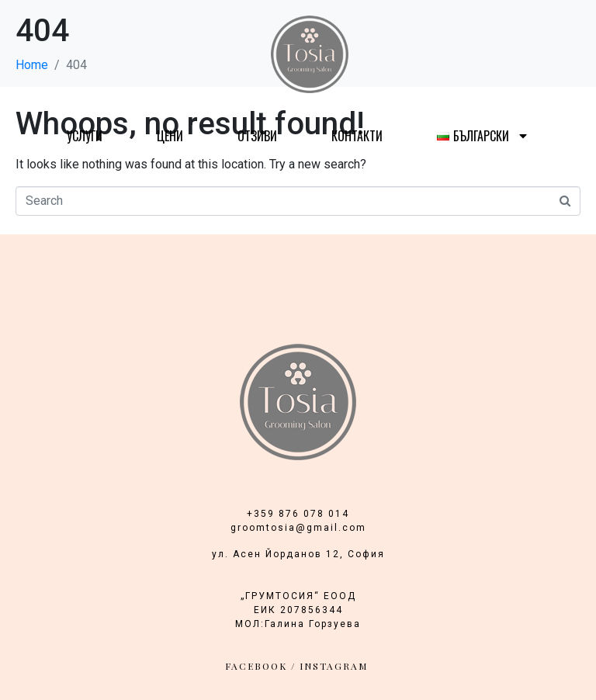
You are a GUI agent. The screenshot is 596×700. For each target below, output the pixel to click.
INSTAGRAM (334, 666)
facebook (256, 666)
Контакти (357, 136)
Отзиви (257, 136)
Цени (170, 136)
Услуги (85, 136)
